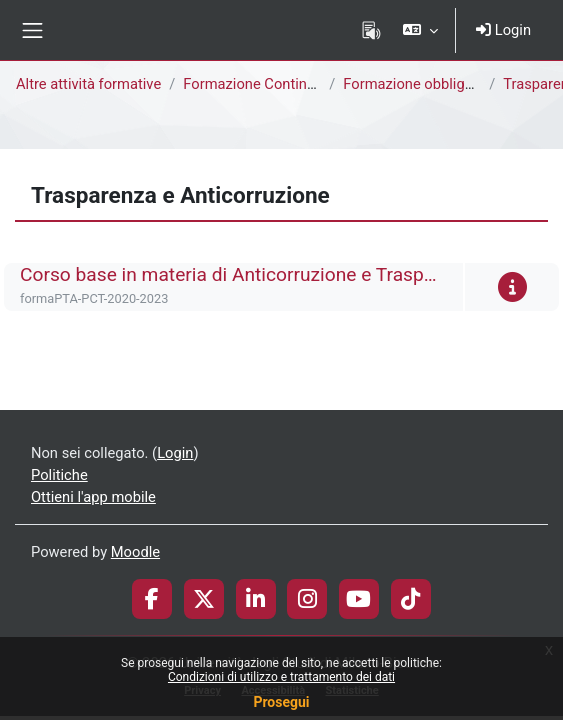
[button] (420, 30)
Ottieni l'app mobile (93, 497)
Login (503, 30)
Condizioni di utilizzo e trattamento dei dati (281, 677)
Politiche (59, 475)
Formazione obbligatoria (422, 84)
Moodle (135, 552)
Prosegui (281, 702)
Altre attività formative (88, 84)
